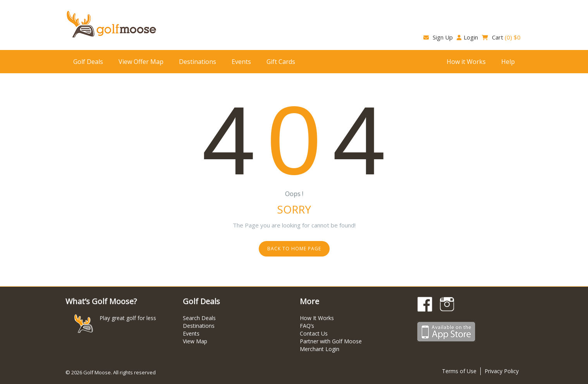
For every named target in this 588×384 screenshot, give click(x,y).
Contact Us (314, 333)
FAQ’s (307, 326)
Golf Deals (88, 62)
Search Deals (199, 318)
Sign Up (438, 37)
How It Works (317, 318)
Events (241, 62)
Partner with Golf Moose (331, 341)
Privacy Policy (502, 371)
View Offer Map (141, 62)
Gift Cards (281, 62)
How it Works (466, 62)
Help (508, 62)
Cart (501, 37)
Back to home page (294, 249)
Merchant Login (320, 349)
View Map (195, 341)
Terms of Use (459, 371)
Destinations (198, 62)
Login (467, 37)
